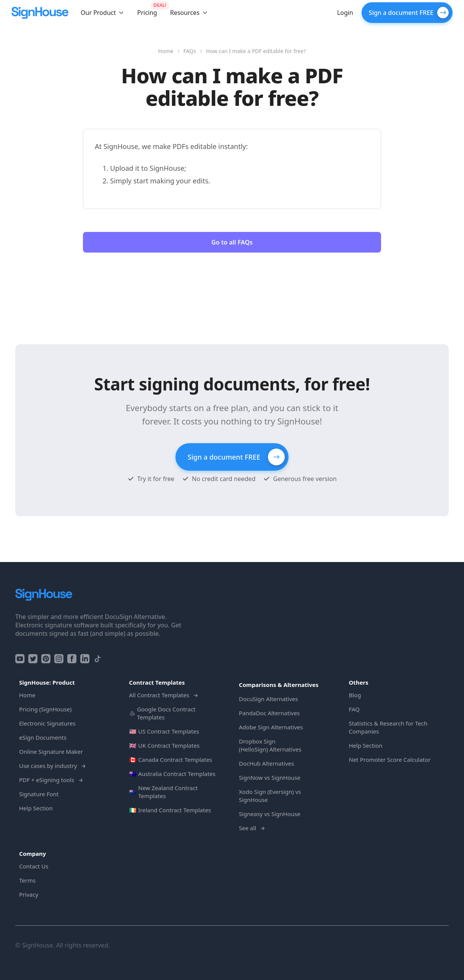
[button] (102, 13)
